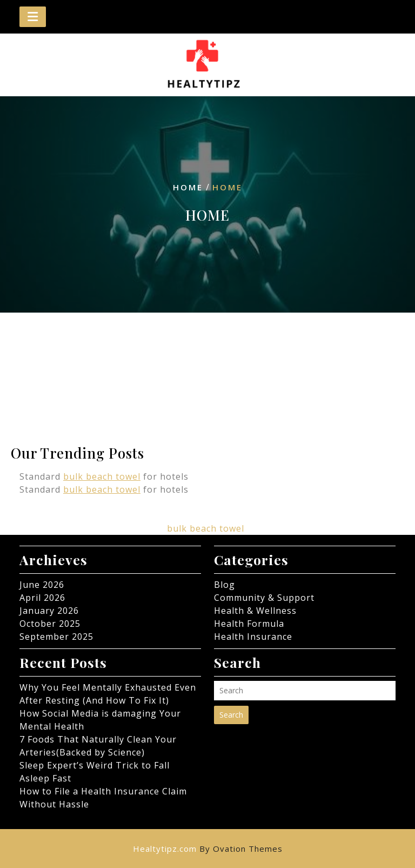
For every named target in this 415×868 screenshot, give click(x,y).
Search (231, 715)
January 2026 (49, 611)
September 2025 (56, 637)
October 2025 (50, 624)
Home (188, 187)
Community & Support (264, 598)
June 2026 (42, 585)
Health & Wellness (255, 611)
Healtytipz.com (208, 849)
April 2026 (42, 598)
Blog (225, 585)
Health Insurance (253, 637)
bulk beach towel (102, 476)
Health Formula (249, 624)
